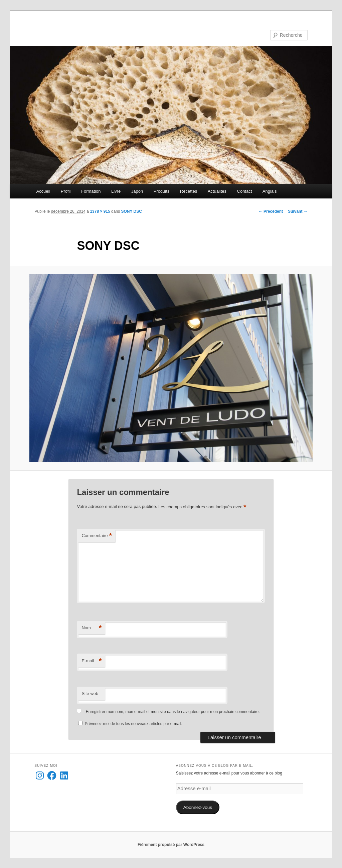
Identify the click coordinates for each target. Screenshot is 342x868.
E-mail (92, 661)
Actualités (217, 191)
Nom (92, 628)
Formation (91, 191)
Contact (245, 191)
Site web (90, 693)
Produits (162, 191)
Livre (116, 191)
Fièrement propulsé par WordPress (171, 845)
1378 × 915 (100, 211)
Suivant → (298, 211)
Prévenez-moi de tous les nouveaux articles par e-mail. (134, 724)
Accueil (43, 191)
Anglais (270, 191)
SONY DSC (131, 211)
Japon (137, 191)
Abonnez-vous (198, 807)
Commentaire (97, 536)
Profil (66, 191)
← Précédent (271, 211)
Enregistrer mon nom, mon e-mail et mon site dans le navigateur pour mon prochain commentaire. (173, 712)
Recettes (189, 191)
